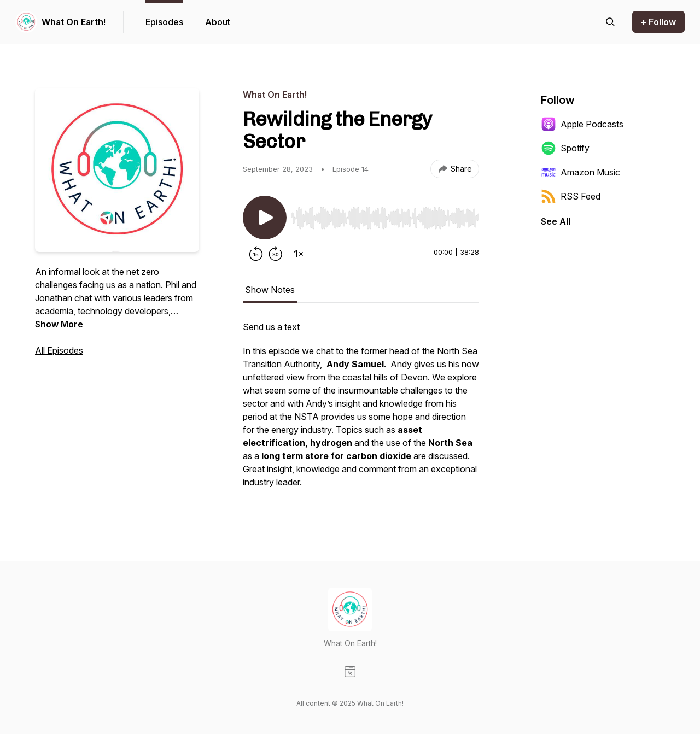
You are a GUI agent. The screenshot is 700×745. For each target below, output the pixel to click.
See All (556, 221)
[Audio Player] (385, 215)
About (218, 22)
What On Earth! (74, 22)
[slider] (385, 218)
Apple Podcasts (582, 124)
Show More (59, 324)
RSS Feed (571, 196)
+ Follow (658, 22)
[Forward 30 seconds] (276, 254)
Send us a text (271, 327)
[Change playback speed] (299, 254)
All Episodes (59, 350)
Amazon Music (581, 172)
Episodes (164, 22)
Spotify (565, 148)
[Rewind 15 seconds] (256, 254)
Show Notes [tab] (270, 290)
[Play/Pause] (265, 218)
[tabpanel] (361, 410)
